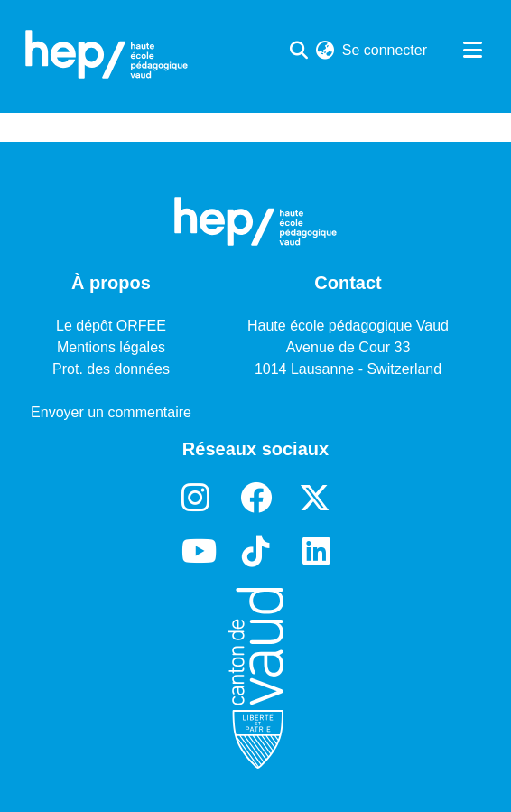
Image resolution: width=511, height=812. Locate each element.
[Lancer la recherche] (299, 51)
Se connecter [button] (386, 50)
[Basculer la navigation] (472, 51)
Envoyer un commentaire (111, 412)
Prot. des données (111, 369)
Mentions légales (111, 347)
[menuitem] (325, 51)
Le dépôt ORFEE (111, 326)
